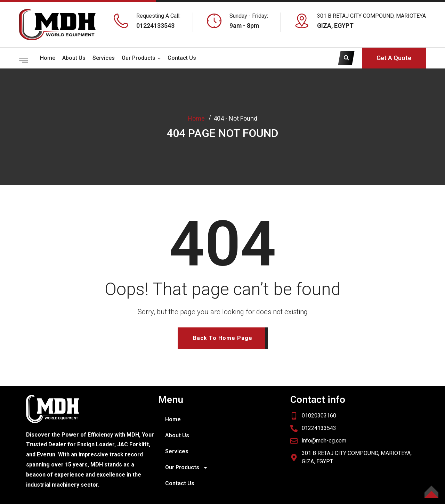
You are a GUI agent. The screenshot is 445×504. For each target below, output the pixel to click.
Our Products (139, 58)
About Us (74, 58)
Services (104, 58)
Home (48, 58)
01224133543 (155, 26)
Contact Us (182, 58)
